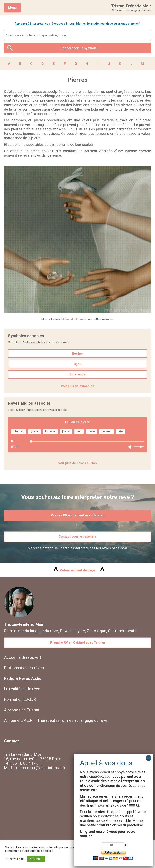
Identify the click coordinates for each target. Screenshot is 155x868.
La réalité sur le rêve (22, 689)
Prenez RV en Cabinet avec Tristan (77, 515)
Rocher (78, 353)
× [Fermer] (148, 758)
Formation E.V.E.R (20, 699)
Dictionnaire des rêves (24, 668)
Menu (12, 8)
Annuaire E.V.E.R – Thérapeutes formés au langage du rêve (56, 720)
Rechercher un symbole (79, 48)
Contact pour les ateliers (78, 537)
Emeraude (78, 374)
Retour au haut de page (77, 570)
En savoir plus (15, 859)
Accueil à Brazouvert (23, 657)
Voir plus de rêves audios (77, 463)
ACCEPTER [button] (36, 859)
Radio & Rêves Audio (23, 678)
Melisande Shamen (74, 319)
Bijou (78, 364)
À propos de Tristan (21, 710)
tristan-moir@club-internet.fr (40, 768)
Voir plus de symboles (77, 386)
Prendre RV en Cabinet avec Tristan (78, 643)
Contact (11, 741)
